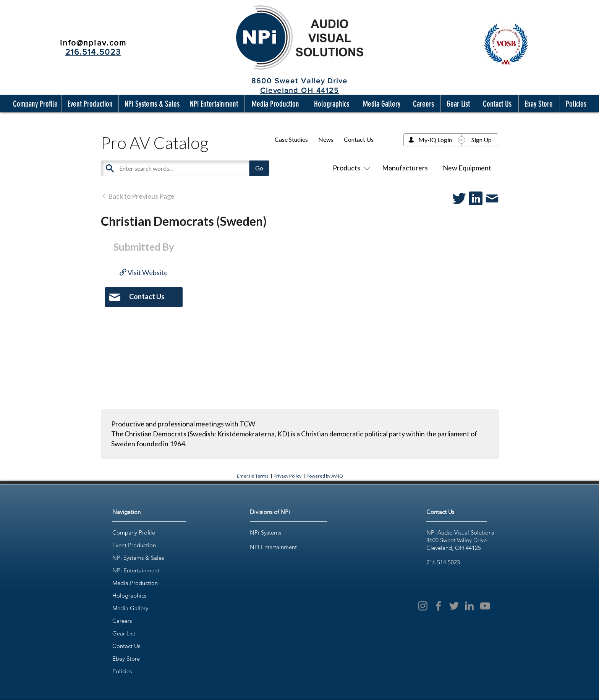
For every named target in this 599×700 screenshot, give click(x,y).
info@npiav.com (93, 43)
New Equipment (467, 168)
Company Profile (134, 532)
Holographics (129, 595)
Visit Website (144, 272)
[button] (34, 104)
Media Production (135, 583)
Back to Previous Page (138, 196)
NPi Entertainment (136, 570)
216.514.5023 (443, 562)
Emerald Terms (253, 476)
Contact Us (359, 139)
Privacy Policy (287, 476)
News (326, 139)
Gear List (124, 633)
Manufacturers (405, 168)
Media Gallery (130, 608)
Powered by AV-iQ (325, 476)
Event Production (134, 545)
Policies (122, 671)
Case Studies (291, 139)
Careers (122, 621)
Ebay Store (126, 659)
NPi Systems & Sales (138, 558)
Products (350, 168)
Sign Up (482, 140)
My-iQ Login (435, 140)
